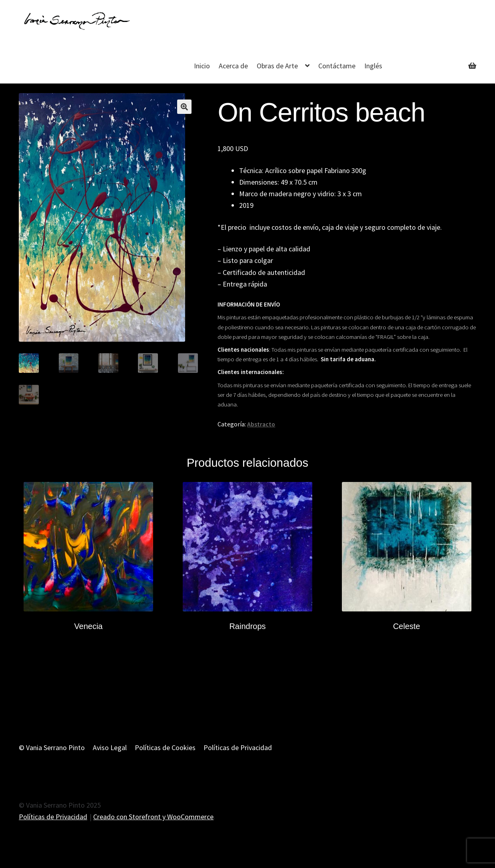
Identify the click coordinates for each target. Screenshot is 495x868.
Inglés (373, 66)
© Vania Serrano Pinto (52, 748)
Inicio (202, 66)
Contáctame (337, 66)
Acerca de (233, 66)
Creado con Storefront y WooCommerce (153, 817)
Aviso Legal (110, 748)
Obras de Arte (277, 66)
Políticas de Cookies (165, 748)
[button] (184, 107)
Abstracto (261, 424)
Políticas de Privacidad (238, 748)
